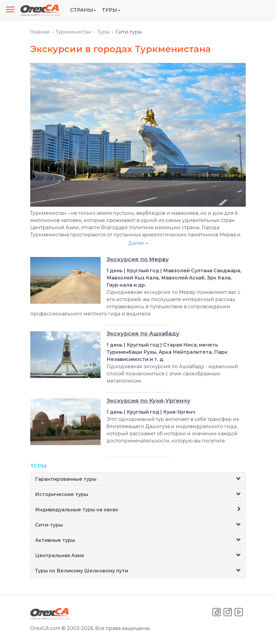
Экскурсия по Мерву (138, 259)
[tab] (138, 479)
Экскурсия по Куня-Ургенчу (148, 401)
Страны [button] (83, 10)
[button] (239, 479)
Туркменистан (74, 32)
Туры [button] (111, 10)
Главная (40, 32)
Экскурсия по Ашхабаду (143, 334)
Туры (103, 32)
